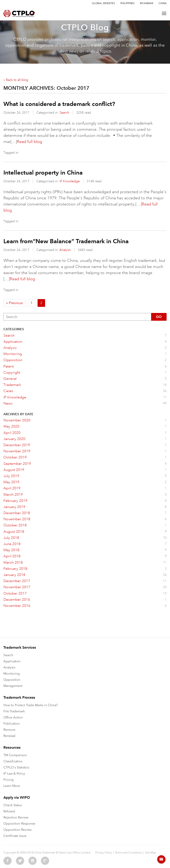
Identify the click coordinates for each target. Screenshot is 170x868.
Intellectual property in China (43, 173)
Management (13, 686)
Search (64, 113)
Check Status (13, 805)
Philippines (127, 3)
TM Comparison (15, 755)
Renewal (9, 736)
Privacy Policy (104, 853)
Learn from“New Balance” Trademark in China (66, 241)
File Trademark (14, 711)
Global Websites (103, 3)
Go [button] (159, 317)
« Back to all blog (16, 80)
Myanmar (147, 3)
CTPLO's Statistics (16, 767)
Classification (13, 761)
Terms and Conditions (128, 853)
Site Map (151, 853)
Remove (9, 730)
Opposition (12, 680)
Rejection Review (16, 817)
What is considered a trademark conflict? (59, 104)
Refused (9, 811)
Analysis (65, 250)
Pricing (9, 780)
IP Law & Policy (14, 774)
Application (12, 661)
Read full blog (29, 142)
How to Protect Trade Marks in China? (31, 705)
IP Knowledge (70, 181)
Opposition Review (17, 830)
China (163, 3)
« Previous (14, 303)
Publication (12, 724)
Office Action (13, 717)
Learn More (12, 786)
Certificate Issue (15, 836)
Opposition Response (19, 824)
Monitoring (12, 674)
